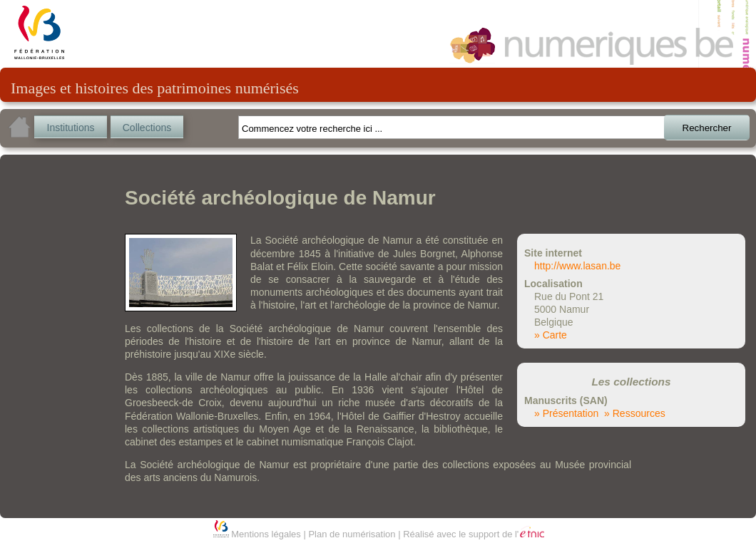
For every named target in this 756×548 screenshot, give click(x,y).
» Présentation (566, 413)
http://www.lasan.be (577, 266)
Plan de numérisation (352, 534)
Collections (147, 128)
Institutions (71, 128)
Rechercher (707, 128)
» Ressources (635, 413)
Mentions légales (266, 534)
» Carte (551, 335)
